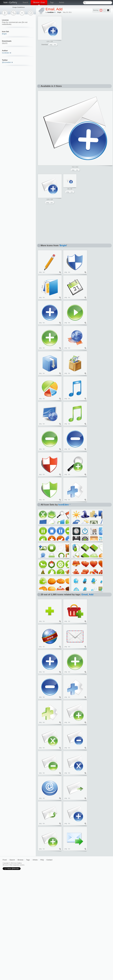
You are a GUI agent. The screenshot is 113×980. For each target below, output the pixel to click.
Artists (62, 2)
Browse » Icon (39, 2)
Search (25, 2)
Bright (4, 34)
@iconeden (7, 62)
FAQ (42, 860)
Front (5, 860)
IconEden (6, 53)
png (51, 45)
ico (55, 45)
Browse (21, 860)
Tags (52, 2)
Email (50, 9)
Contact (49, 860)
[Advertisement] (83, 33)
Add (59, 9)
